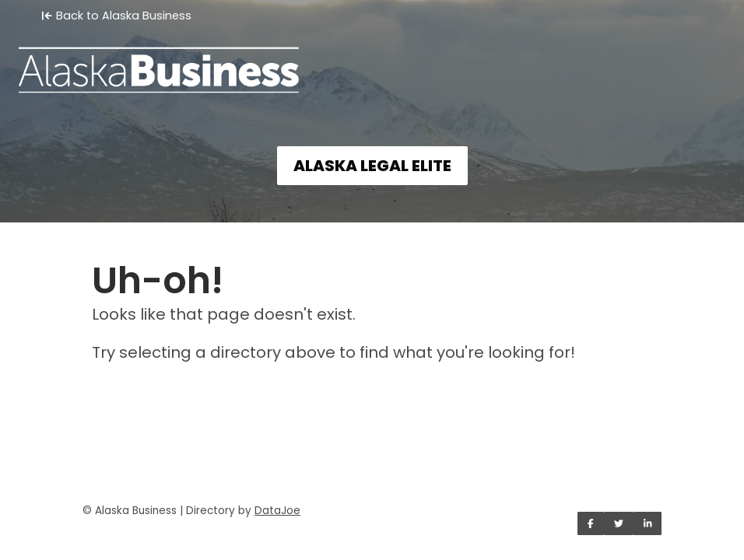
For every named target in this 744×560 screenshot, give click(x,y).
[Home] (372, 59)
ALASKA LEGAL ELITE (372, 166)
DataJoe (277, 511)
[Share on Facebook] (591, 523)
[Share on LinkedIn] (648, 523)
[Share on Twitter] (619, 523)
